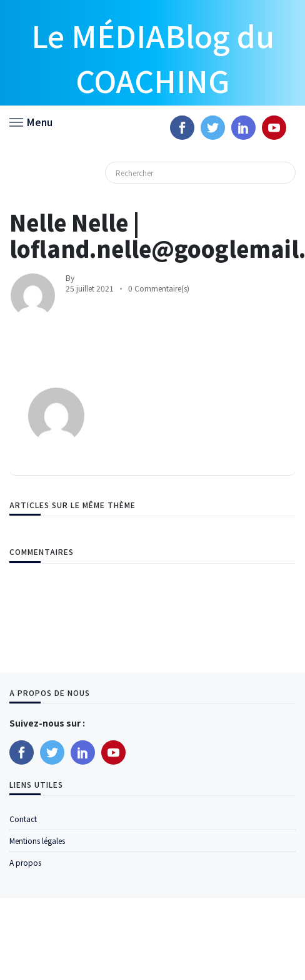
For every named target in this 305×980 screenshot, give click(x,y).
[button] (31, 121)
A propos (25, 862)
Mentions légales (37, 840)
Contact (23, 819)
